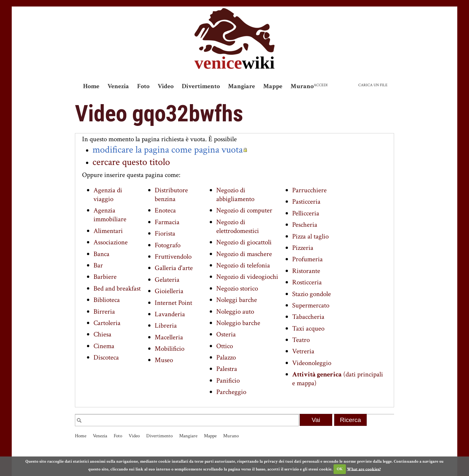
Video (166, 86)
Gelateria (167, 280)
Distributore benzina (171, 195)
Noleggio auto (235, 312)
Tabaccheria (308, 317)
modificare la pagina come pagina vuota (168, 150)
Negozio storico (237, 288)
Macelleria (169, 337)
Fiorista (165, 233)
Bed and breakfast (117, 288)
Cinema (104, 346)
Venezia (118, 86)
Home (91, 86)
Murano (302, 86)
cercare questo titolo (131, 162)
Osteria (226, 334)
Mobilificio (170, 349)
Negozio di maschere (244, 254)
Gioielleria (169, 291)
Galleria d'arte (174, 268)
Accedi (321, 85)
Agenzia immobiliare (110, 215)
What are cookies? (364, 469)
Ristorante (306, 271)
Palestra (227, 369)
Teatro (301, 340)
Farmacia (167, 222)
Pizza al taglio (310, 236)
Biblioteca (107, 300)
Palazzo (226, 357)
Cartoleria (107, 323)
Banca (101, 254)
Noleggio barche (238, 323)
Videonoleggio (312, 363)
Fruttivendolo (173, 257)
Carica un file (373, 85)
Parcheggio (231, 392)
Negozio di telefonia (243, 265)
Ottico (225, 346)
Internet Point (173, 303)
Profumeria (307, 259)
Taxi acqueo (308, 328)
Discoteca (106, 357)
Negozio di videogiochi (247, 277)
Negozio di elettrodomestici (238, 226)
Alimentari (108, 231)
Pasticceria (306, 202)
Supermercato (311, 305)
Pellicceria (306, 213)
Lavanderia (170, 314)
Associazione (111, 242)
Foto (143, 86)
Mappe (273, 86)
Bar (98, 265)
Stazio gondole (312, 294)
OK (340, 469)
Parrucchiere (309, 190)
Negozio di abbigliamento (235, 195)
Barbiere (105, 277)
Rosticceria (307, 282)
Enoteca (165, 210)
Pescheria (305, 225)
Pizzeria (303, 248)
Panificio (228, 381)
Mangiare (242, 86)
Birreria (104, 312)
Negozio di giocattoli (244, 242)
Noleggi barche (237, 300)
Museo (164, 360)
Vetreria (303, 351)
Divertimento (201, 86)
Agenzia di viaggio (108, 195)
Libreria (166, 326)
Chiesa (102, 334)
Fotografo (168, 245)
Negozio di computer (244, 210)
